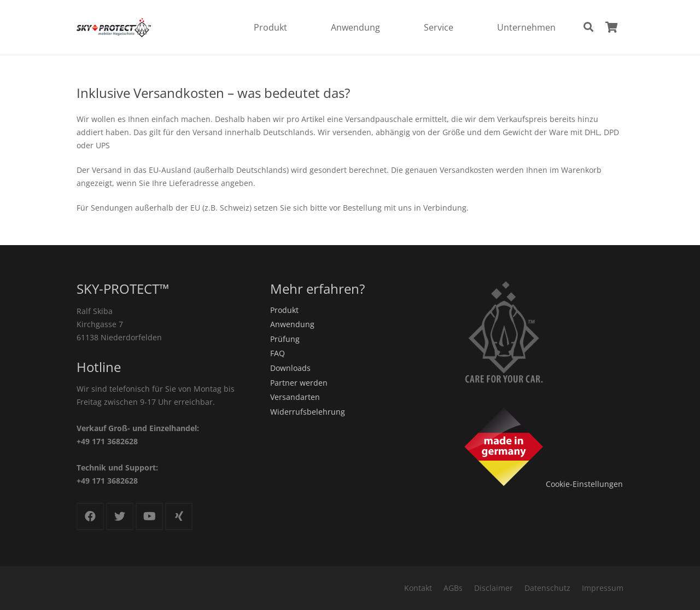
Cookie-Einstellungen (584, 484)
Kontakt (418, 588)
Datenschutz (547, 588)
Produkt (284, 310)
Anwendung (292, 324)
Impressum (603, 588)
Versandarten (295, 397)
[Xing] (179, 516)
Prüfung (285, 339)
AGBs (453, 588)
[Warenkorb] (611, 27)
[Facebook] (90, 516)
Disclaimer (494, 588)
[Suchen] (588, 27)
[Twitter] (120, 516)
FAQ (278, 353)
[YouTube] (149, 516)
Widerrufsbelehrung (308, 412)
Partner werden (299, 383)
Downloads (290, 368)
